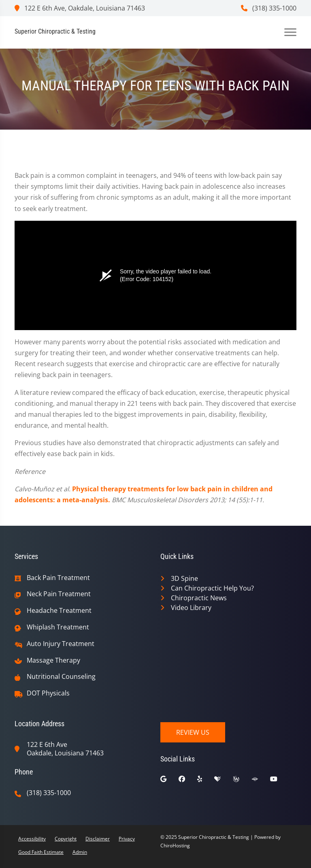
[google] (169, 781)
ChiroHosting (175, 846)
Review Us (193, 732)
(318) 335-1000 (269, 8)
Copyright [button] (66, 839)
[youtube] (280, 781)
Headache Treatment (59, 611)
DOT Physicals (48, 693)
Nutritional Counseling (61, 677)
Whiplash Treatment (58, 627)
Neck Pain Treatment (59, 594)
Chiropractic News (199, 598)
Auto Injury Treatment (61, 644)
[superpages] (261, 781)
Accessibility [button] (32, 839)
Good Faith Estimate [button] (41, 852)
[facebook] (188, 781)
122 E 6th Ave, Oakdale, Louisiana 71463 (80, 8)
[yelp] (206, 781)
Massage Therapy (53, 660)
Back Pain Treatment (58, 578)
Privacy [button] (127, 839)
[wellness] (242, 781)
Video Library (191, 608)
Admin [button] (80, 852)
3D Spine (184, 578)
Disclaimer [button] (98, 839)
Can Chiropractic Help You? (212, 588)
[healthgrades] (224, 781)
